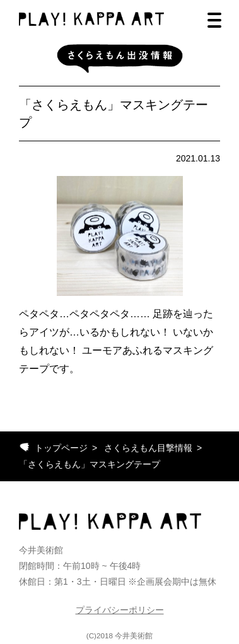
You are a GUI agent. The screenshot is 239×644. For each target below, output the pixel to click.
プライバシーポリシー (120, 610)
